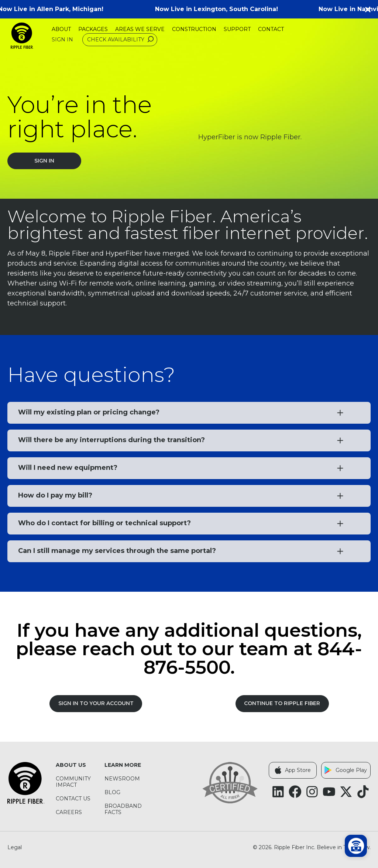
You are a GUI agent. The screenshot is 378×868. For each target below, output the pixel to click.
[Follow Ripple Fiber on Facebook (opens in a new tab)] (295, 792)
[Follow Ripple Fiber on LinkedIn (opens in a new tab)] (278, 792)
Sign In (44, 161)
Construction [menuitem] (194, 29)
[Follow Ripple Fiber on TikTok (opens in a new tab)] (363, 792)
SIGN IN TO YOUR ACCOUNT (96, 703)
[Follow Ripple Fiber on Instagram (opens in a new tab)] (312, 792)
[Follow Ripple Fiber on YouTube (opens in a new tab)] (329, 792)
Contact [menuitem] (271, 29)
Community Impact (73, 782)
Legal (15, 848)
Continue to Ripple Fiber (282, 703)
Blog (112, 792)
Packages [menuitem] (93, 29)
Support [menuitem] (237, 29)
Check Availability (121, 40)
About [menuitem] (61, 29)
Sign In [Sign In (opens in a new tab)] (62, 40)
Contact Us (73, 799)
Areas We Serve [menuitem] (140, 29)
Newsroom (122, 779)
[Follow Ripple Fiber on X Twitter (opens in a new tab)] (346, 792)
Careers (69, 812)
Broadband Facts (123, 809)
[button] (371, 9)
